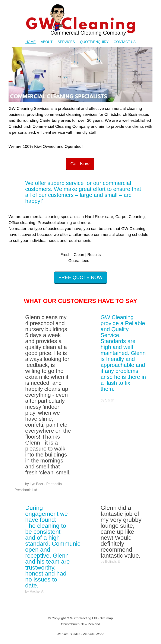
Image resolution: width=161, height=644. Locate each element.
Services (66, 42)
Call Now (80, 164)
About (47, 42)
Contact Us (125, 42)
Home (31, 42)
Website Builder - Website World (81, 634)
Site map (106, 618)
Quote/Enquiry (94, 42)
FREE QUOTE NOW (81, 277)
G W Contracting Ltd (82, 618)
